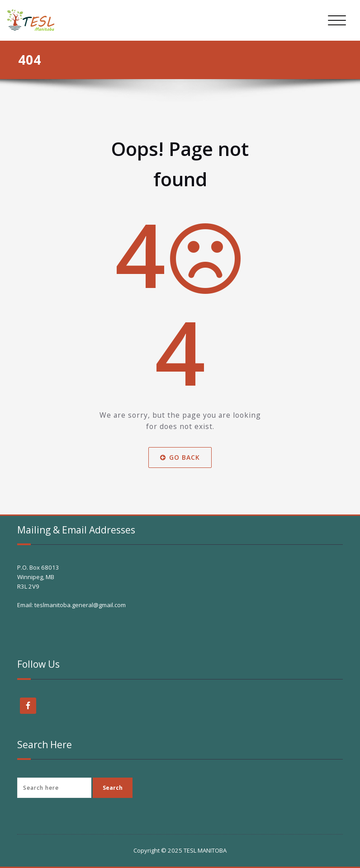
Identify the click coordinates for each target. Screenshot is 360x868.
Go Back (180, 457)
